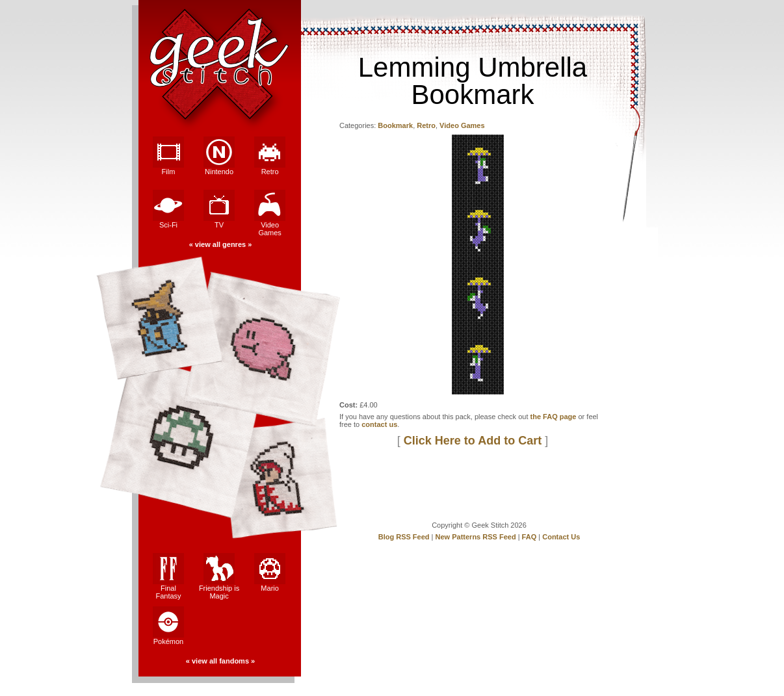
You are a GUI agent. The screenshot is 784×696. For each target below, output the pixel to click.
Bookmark (395, 125)
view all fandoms (220, 661)
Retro (270, 156)
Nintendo (219, 156)
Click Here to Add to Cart (473, 441)
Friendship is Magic (219, 576)
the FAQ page (554, 417)
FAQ (529, 537)
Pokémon (168, 626)
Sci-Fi (168, 209)
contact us (379, 424)
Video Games (270, 213)
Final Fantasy (168, 576)
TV (219, 209)
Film (168, 156)
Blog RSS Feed (404, 537)
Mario (270, 573)
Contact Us (561, 537)
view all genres (220, 244)
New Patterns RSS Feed (476, 537)
